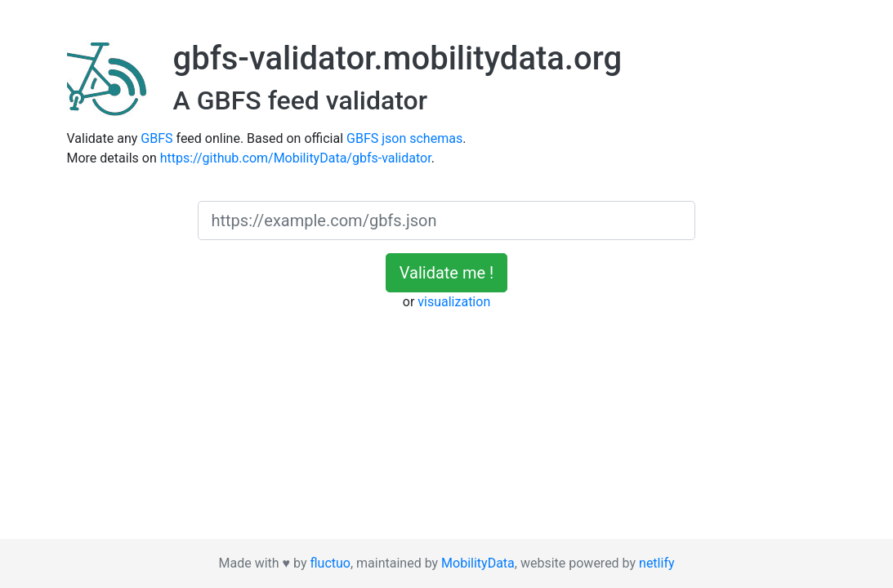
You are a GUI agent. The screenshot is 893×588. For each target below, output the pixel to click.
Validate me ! (446, 273)
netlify (656, 563)
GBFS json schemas (404, 138)
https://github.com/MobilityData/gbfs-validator (296, 158)
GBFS (156, 138)
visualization (454, 302)
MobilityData (478, 563)
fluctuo (330, 563)
